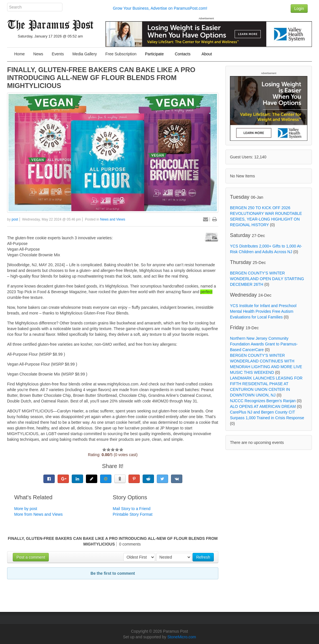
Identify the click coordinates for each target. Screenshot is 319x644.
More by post (26, 509)
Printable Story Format (133, 514)
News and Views (113, 219)
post (15, 219)
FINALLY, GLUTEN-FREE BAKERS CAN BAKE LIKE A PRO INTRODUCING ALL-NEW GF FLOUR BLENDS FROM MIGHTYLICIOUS (101, 78)
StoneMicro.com (182, 637)
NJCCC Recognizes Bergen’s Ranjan (263, 401)
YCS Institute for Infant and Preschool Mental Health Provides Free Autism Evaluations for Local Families (263, 311)
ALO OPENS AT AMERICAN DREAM (263, 406)
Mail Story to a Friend (132, 509)
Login (299, 9)
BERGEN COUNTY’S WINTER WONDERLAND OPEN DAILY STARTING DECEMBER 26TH (267, 279)
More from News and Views (38, 514)
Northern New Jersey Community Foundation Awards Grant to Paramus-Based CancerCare (264, 344)
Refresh (203, 557)
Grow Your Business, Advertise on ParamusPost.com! (160, 8)
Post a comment (31, 557)
